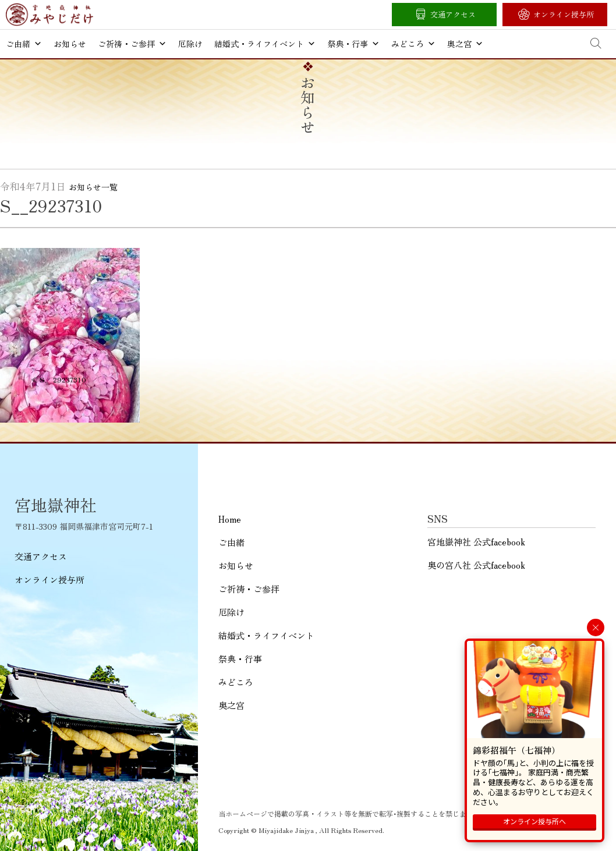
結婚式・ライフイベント (265, 44)
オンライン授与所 (564, 14)
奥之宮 (465, 44)
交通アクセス (453, 14)
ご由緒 (24, 44)
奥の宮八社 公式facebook (476, 565)
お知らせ (70, 44)
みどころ (413, 44)
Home (230, 519)
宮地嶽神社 (49, 15)
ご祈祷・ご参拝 (132, 44)
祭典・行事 (353, 44)
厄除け (190, 44)
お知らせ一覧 (93, 187)
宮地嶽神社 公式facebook (476, 542)
